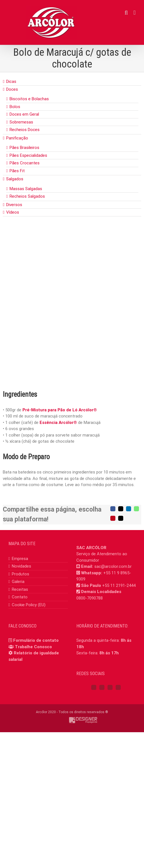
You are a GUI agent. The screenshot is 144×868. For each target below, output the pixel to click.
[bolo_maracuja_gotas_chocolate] (72, 312)
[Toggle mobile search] (126, 13)
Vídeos (13, 212)
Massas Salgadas (26, 189)
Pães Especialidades (28, 155)
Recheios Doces (25, 130)
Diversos (14, 205)
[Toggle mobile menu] (134, 13)
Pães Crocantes (25, 163)
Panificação (17, 138)
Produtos (20, 574)
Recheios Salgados (27, 196)
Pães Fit (17, 171)
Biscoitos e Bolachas (29, 99)
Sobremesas (21, 122)
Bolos (15, 107)
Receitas (20, 589)
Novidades (21, 566)
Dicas (11, 81)
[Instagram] (102, 687)
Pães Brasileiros (24, 148)
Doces (12, 89)
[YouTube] (110, 687)
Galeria (18, 582)
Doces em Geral (24, 114)
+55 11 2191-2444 (119, 585)
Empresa (20, 559)
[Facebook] (94, 687)
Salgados (15, 179)
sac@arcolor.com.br (113, 566)
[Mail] (118, 687)
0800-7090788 (90, 598)
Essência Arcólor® (58, 423)
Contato (20, 597)
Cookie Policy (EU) (29, 605)
